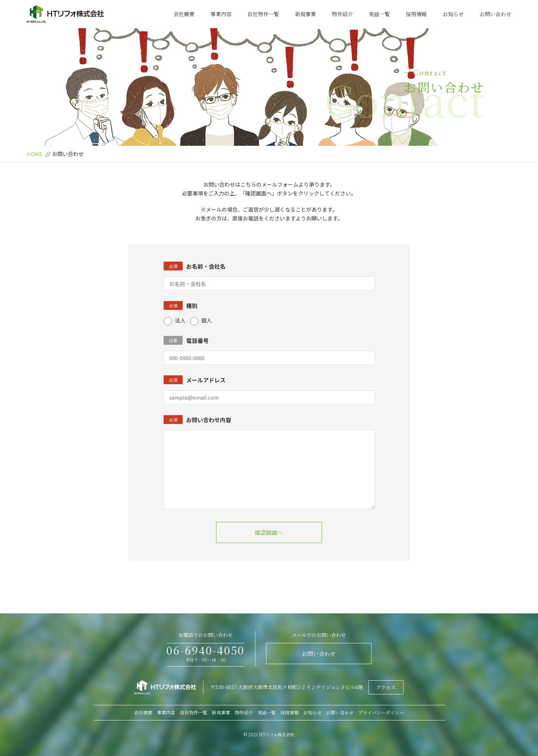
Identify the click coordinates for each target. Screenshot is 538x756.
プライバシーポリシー (381, 713)
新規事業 (305, 14)
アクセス (386, 687)
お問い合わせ (495, 14)
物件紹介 (342, 14)
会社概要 (184, 14)
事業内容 (221, 14)
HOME (35, 154)
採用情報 (416, 14)
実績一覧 (379, 14)
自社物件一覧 (263, 14)
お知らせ (453, 14)
